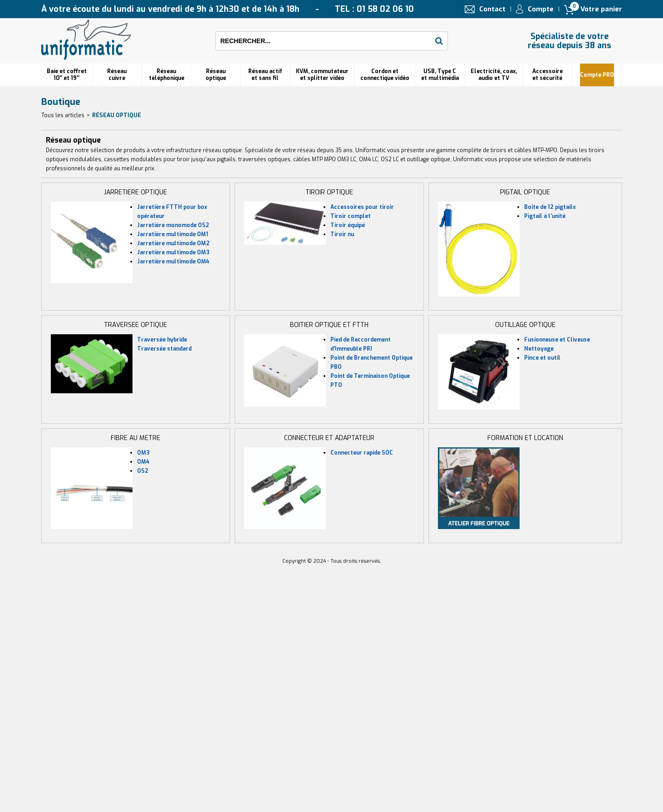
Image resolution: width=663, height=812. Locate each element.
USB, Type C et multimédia (440, 75)
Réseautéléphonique (167, 75)
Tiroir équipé (348, 225)
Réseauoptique (216, 75)
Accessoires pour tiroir (362, 207)
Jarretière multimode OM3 (173, 253)
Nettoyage (539, 349)
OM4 (143, 462)
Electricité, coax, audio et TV (494, 75)
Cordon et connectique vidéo (385, 75)
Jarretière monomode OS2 (173, 225)
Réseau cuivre (117, 75)
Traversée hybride (162, 340)
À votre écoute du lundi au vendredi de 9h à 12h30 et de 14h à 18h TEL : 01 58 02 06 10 (228, 9)
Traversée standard (164, 349)
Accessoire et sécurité (548, 75)
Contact (492, 9)
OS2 (143, 471)
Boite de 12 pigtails (550, 207)
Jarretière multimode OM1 (173, 234)
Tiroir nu (342, 234)
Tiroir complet (351, 216)
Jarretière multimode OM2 (173, 243)
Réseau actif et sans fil (265, 75)
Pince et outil (542, 358)
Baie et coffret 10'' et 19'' (67, 75)
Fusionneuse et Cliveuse (557, 340)
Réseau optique (117, 115)
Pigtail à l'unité (545, 216)
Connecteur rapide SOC (362, 453)
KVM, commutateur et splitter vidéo (322, 75)
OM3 (143, 453)
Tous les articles (63, 115)
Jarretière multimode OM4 (173, 262)
